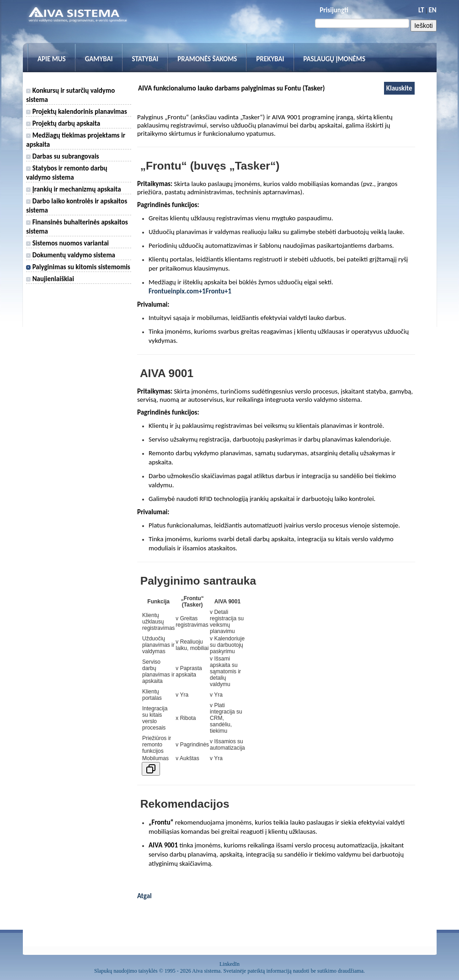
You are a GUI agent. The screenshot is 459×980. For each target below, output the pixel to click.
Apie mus (52, 59)
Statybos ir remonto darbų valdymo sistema (67, 173)
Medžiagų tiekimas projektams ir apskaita (76, 140)
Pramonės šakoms (207, 59)
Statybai (145, 59)
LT (421, 10)
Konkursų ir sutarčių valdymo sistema (70, 95)
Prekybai (270, 59)
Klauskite (399, 88)
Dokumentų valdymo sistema (71, 255)
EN (432, 10)
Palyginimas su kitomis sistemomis (78, 267)
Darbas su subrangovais (62, 156)
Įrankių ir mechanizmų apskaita (73, 189)
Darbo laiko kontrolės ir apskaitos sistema (77, 206)
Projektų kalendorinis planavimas (76, 112)
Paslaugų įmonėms (335, 59)
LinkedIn (229, 964)
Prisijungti (334, 10)
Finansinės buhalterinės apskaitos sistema (77, 227)
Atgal (144, 896)
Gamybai (99, 59)
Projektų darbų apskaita (63, 123)
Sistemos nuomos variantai (67, 243)
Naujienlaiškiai (50, 279)
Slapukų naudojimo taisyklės (126, 971)
